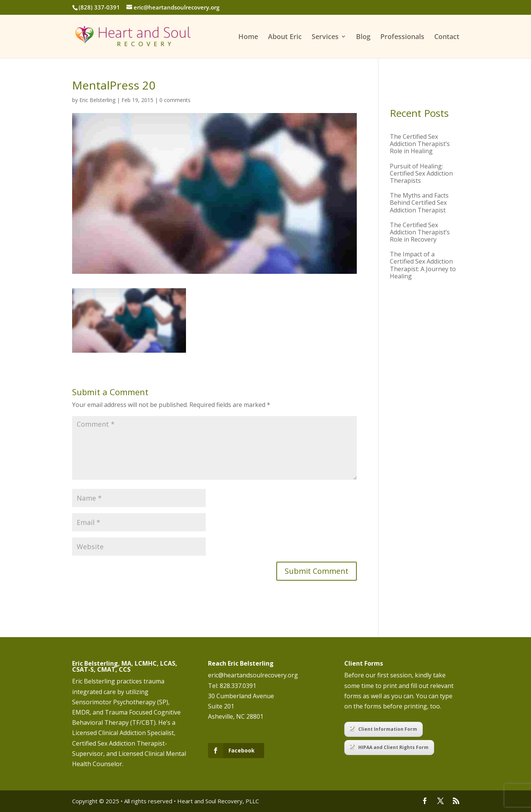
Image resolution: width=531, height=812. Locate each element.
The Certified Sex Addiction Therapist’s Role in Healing (420, 144)
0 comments (175, 100)
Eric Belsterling (97, 100)
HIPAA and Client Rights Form (389, 747)
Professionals (402, 37)
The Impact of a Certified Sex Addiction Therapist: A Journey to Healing (423, 265)
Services (325, 37)
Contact (447, 37)
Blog (363, 37)
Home (248, 37)
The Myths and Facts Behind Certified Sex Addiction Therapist (419, 203)
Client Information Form (383, 729)
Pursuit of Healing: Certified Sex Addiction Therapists (421, 173)
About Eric (285, 37)
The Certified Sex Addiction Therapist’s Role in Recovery (420, 232)
